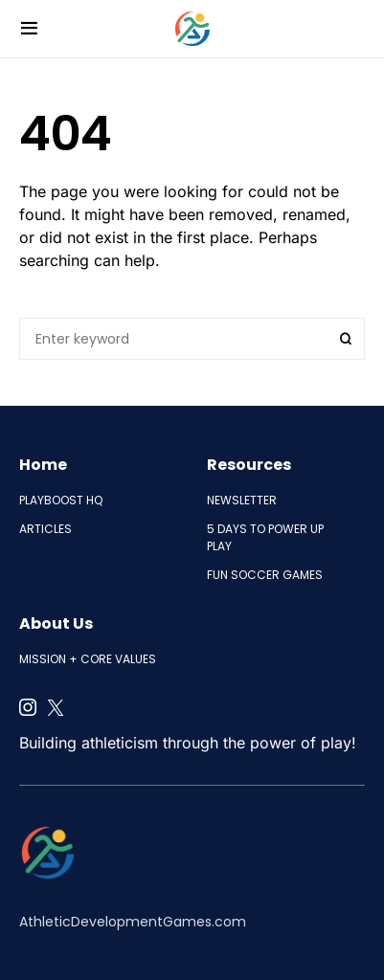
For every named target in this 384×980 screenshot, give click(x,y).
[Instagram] (28, 707)
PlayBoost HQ (61, 500)
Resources (249, 465)
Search (346, 339)
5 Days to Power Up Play (265, 537)
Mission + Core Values (88, 659)
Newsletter (242, 500)
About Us (56, 624)
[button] (29, 29)
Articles (45, 529)
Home (43, 465)
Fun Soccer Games (265, 575)
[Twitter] (56, 707)
